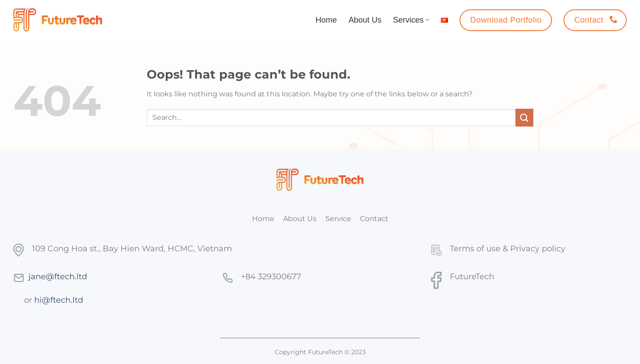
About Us (365, 20)
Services (411, 20)
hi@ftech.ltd (59, 300)
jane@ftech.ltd (58, 276)
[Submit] (524, 117)
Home (326, 20)
